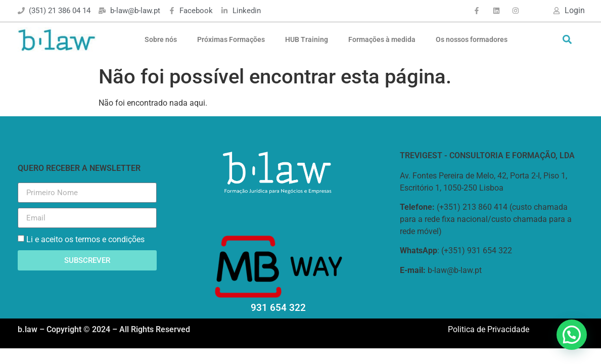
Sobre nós (161, 39)
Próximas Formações (231, 39)
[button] (567, 40)
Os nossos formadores (472, 39)
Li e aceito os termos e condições (85, 239)
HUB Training (307, 39)
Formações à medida (382, 39)
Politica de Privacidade (489, 329)
